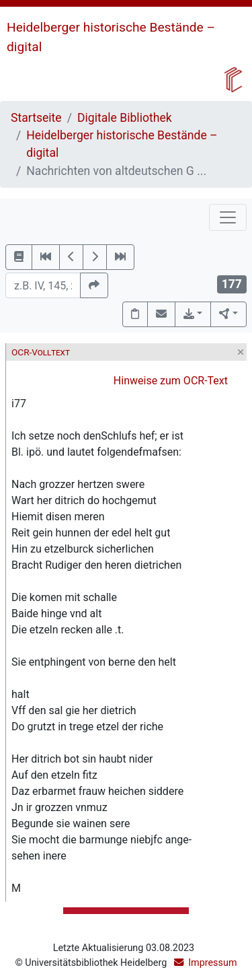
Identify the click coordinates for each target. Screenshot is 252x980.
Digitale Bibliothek (125, 118)
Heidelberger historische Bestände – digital (122, 144)
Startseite (36, 118)
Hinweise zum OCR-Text (171, 381)
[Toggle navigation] (228, 217)
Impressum (212, 963)
